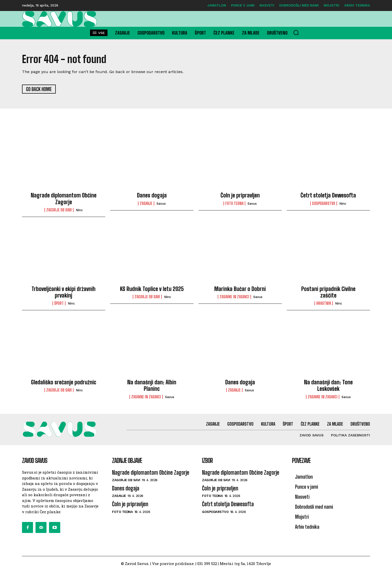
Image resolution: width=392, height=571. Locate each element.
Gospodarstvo (324, 204)
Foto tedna (234, 204)
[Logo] (61, 19)
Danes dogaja (152, 196)
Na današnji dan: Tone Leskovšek (328, 386)
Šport (59, 304)
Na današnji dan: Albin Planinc (152, 386)
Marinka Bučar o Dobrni (240, 289)
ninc (79, 211)
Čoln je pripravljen (240, 196)
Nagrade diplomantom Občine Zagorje (64, 199)
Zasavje (146, 204)
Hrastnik (324, 304)
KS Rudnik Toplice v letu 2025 (152, 289)
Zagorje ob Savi (59, 210)
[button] (296, 33)
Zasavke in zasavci (234, 297)
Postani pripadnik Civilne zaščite (328, 292)
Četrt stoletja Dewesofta (328, 196)
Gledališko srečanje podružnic (64, 383)
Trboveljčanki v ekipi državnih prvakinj (63, 292)
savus (161, 204)
